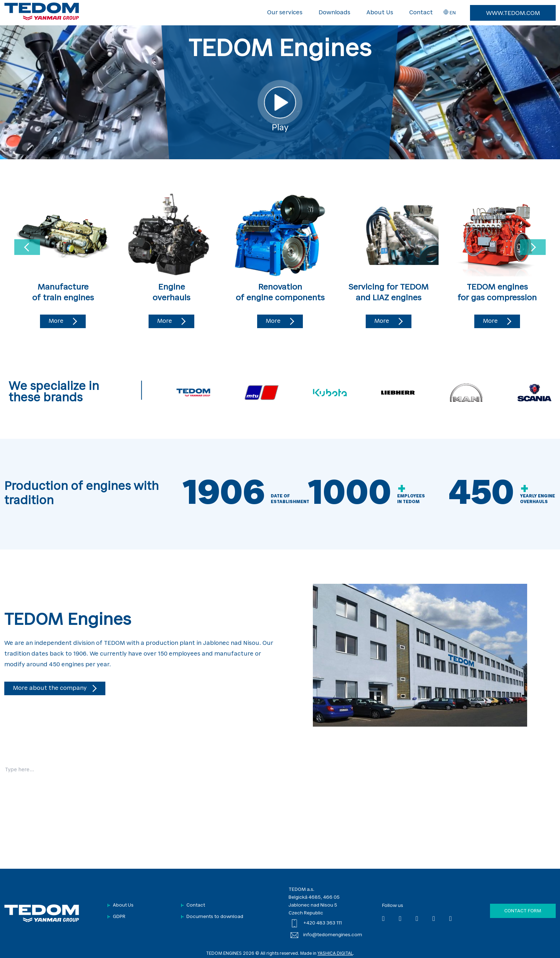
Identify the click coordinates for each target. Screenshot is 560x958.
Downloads (334, 13)
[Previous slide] (27, 247)
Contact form (523, 911)
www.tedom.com (513, 14)
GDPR (119, 917)
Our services (285, 13)
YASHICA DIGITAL (335, 954)
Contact (421, 13)
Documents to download (215, 917)
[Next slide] (533, 247)
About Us (380, 13)
